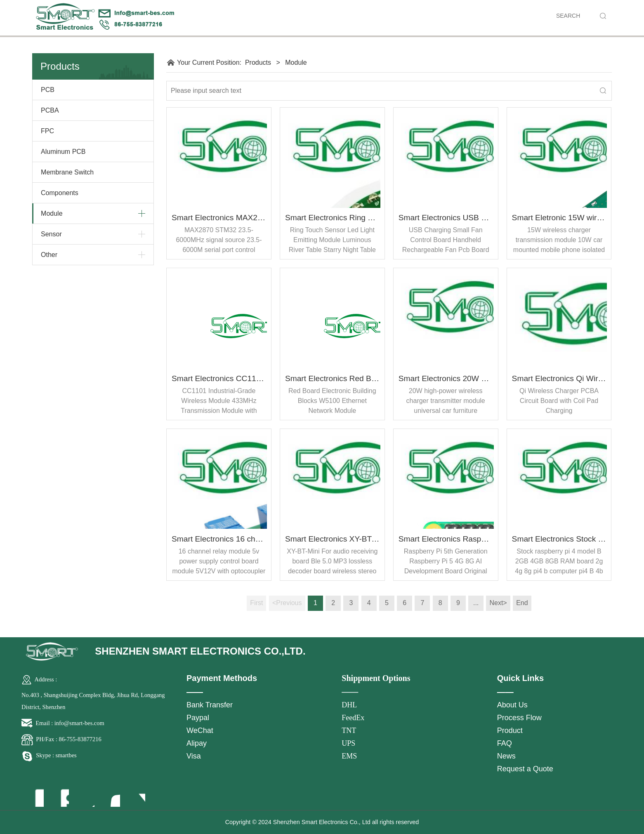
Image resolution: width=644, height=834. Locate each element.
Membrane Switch (67, 172)
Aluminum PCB (63, 152)
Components (60, 193)
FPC (47, 131)
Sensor (51, 234)
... (476, 603)
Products (258, 62)
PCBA (50, 110)
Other (49, 255)
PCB (48, 90)
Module (52, 213)
